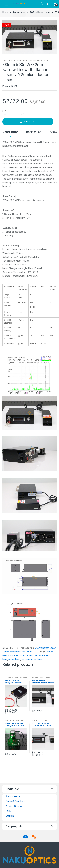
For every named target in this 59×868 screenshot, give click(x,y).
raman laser (14, 659)
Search (42, 4)
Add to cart (30, 121)
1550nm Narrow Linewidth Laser (16, 679)
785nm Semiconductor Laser (35, 61)
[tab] (10, 133)
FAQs (8, 811)
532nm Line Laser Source (16, 720)
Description (10, 132)
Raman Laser (19, 12)
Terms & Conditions (15, 801)
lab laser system (24, 655)
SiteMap (10, 816)
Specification (33, 132)
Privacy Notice (13, 796)
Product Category (15, 806)
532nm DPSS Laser (40, 720)
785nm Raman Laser (40, 12)
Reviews (53, 132)
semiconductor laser (32, 659)
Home (5, 12)
